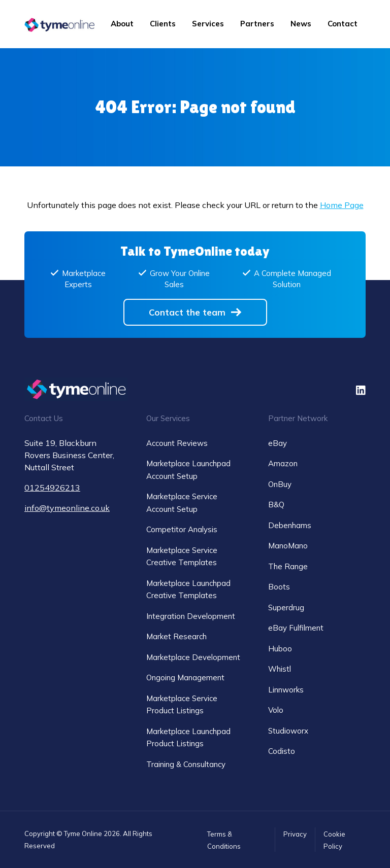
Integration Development (191, 616)
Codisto (282, 751)
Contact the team (187, 312)
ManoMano (288, 546)
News (301, 24)
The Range (288, 566)
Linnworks (286, 690)
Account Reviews (177, 443)
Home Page (342, 205)
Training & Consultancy (186, 764)
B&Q (276, 505)
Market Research (176, 636)
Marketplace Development (193, 657)
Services (208, 24)
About (122, 24)
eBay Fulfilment (296, 628)
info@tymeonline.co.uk (67, 508)
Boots (279, 587)
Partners (257, 24)
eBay (278, 443)
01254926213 (52, 488)
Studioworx (288, 731)
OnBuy (280, 484)
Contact (343, 24)
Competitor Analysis (182, 529)
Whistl (280, 669)
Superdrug (286, 607)
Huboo (280, 649)
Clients (163, 24)
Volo (276, 710)
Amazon (283, 463)
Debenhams (290, 525)
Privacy (295, 834)
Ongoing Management (185, 678)
